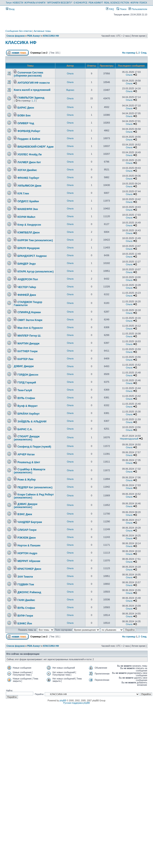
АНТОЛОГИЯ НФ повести (34, 83)
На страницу (129, 53)
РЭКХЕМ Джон (27, 538)
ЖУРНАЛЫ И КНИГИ (35, 3)
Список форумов (16, 36)
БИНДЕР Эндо (27, 264)
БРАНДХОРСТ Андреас (32, 256)
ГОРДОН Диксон (28, 375)
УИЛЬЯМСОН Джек (29, 186)
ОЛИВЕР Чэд (26, 123)
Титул (9, 3)
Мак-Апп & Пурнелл (30, 328)
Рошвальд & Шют (29, 462)
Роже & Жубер (27, 480)
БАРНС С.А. (25, 429)
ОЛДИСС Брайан (28, 201)
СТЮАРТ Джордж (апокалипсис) (27, 438)
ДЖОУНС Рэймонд (29, 592)
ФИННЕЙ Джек (27, 295)
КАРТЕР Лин (25, 359)
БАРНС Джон (26, 108)
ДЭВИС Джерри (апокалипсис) (26, 506)
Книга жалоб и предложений (32, 90)
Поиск (121, 9)
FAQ (110, 9)
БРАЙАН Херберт (29, 414)
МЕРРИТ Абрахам (29, 561)
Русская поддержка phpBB (76, 703)
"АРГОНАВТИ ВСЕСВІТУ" (59, 3)
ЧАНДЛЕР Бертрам (30, 522)
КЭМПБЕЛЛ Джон (29, 233)
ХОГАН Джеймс (27, 170)
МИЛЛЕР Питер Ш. (29, 336)
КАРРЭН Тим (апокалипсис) (35, 240)
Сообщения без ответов (19, 31)
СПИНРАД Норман (29, 312)
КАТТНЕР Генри (28, 351)
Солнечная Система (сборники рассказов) (28, 74)
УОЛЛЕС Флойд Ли (30, 155)
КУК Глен (23, 194)
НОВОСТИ (18, 3)
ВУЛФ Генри (25, 616)
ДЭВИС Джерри (24, 366)
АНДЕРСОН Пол (28, 279)
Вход (10, 9)
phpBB (63, 701)
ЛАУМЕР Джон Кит (29, 162)
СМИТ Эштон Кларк (30, 320)
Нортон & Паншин (29, 546)
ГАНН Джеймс (26, 600)
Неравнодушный (129, 439)
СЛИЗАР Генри (27, 530)
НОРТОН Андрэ (27, 553)
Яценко (70, 90)
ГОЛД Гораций (27, 383)
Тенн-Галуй (25, 390)
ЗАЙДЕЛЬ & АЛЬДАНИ (32, 422)
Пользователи (138, 9)
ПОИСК (143, 3)
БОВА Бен (24, 116)
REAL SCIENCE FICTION (117, 3)
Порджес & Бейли (29, 139)
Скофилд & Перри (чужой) (34, 447)
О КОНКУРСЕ (81, 3)
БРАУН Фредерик (29, 248)
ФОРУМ (135, 3)
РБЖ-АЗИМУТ (96, 3)
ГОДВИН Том (26, 585)
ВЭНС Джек (25, 514)
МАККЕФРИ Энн (28, 209)
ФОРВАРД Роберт (29, 131)
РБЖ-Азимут (34, 36)
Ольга (70, 73)
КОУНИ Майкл (26, 217)
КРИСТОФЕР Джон (29, 569)
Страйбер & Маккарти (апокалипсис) (29, 471)
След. (144, 53)
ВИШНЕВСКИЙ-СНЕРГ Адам (36, 147)
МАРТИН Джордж (29, 344)
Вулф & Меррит (28, 406)
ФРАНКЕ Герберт (28, 178)
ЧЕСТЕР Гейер (27, 287)
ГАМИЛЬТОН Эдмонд (31, 98)
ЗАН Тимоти (25, 577)
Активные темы (42, 31)
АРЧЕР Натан (26, 454)
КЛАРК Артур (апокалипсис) (36, 272)
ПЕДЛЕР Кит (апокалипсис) (35, 487)
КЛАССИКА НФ (51, 36)
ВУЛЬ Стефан (26, 398)
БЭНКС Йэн (25, 624)
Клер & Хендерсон (29, 225)
